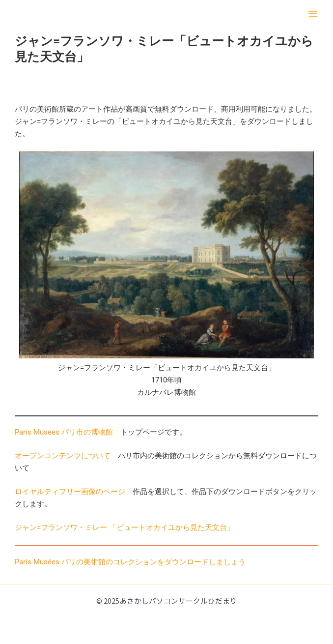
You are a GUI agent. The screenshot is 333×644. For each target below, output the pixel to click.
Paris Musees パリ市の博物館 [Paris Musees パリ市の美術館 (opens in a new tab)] (64, 432)
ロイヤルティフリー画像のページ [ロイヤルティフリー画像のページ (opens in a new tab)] (70, 492)
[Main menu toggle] (313, 14)
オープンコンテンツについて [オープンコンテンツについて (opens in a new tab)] (63, 456)
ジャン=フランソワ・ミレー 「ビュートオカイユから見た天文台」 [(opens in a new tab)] (125, 527)
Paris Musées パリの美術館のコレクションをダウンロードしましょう (130, 562)
